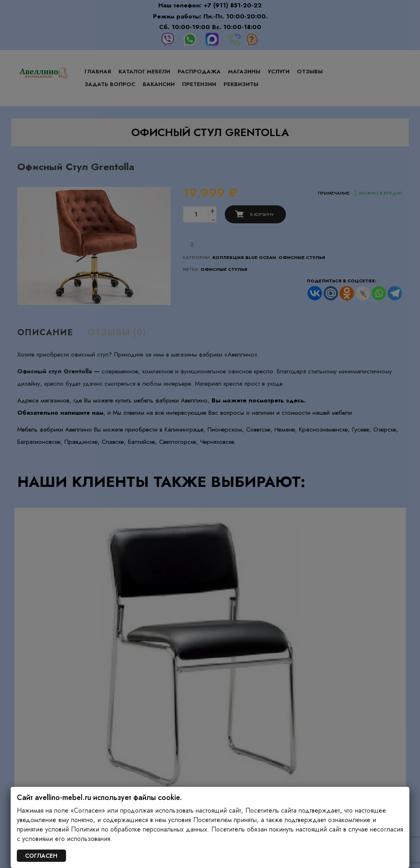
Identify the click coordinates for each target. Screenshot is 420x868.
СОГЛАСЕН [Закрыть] (41, 856)
